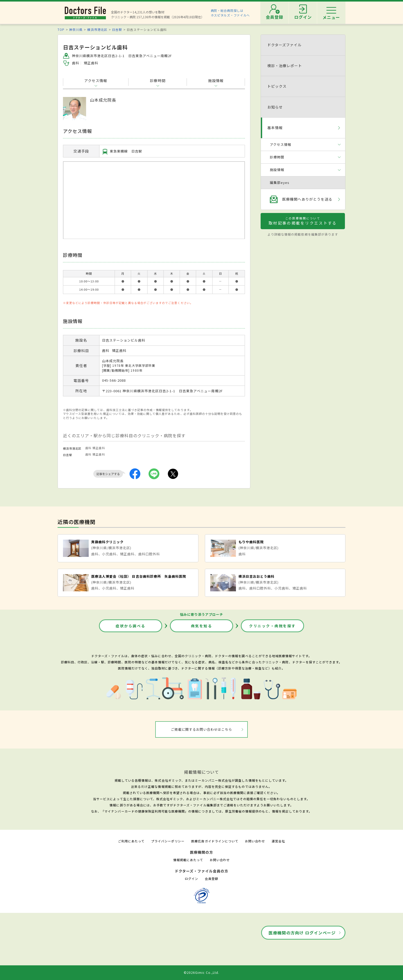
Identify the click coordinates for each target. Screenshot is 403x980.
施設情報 (216, 81)
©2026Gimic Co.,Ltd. (201, 972)
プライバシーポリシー (168, 841)
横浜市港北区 (97, 29)
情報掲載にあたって (188, 860)
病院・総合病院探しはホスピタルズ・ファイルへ (230, 13)
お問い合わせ (255, 841)
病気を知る (202, 626)
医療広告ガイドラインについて (215, 841)
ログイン (191, 879)
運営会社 (278, 841)
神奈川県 (76, 29)
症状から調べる (131, 626)
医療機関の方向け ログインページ (302, 933)
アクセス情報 (96, 81)
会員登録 (212, 879)
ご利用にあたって (131, 841)
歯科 (88, 448)
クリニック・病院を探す (272, 626)
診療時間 (158, 81)
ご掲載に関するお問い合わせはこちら (202, 729)
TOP (61, 29)
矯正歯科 (99, 448)
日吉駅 (117, 29)
